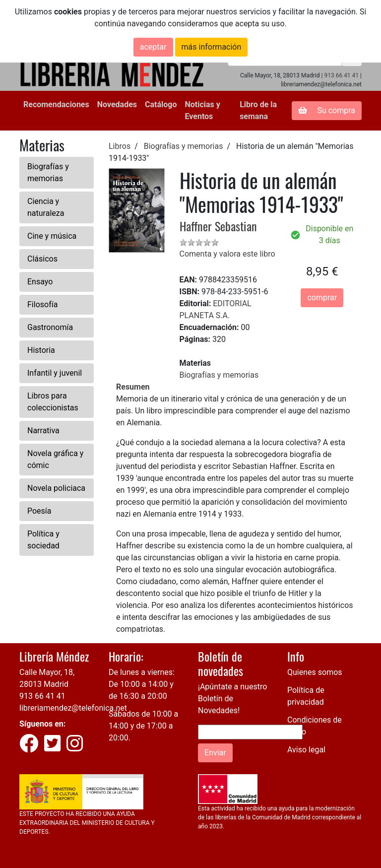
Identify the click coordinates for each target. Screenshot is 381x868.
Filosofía (42, 304)
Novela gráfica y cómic (55, 459)
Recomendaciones (56, 104)
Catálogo (161, 104)
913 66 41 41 (341, 75)
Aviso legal (306, 750)
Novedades (117, 104)
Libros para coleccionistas (53, 402)
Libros (120, 146)
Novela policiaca (56, 488)
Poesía (39, 511)
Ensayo (40, 282)
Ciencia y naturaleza (46, 207)
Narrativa (43, 431)
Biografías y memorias (48, 172)
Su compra (327, 110)
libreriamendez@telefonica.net (73, 708)
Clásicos (42, 259)
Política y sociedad (43, 540)
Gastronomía (50, 327)
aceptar (153, 47)
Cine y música (52, 236)
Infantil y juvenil (55, 373)
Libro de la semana (258, 110)
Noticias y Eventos (202, 110)
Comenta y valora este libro (227, 254)
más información (212, 47)
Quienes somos (315, 672)
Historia (41, 350)
